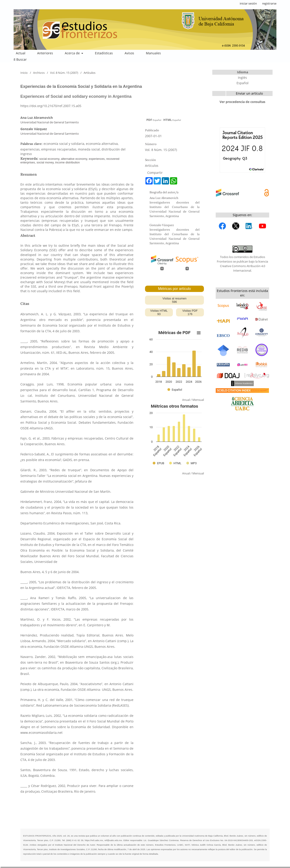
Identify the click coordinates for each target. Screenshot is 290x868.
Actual (21, 53)
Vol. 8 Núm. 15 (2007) (64, 73)
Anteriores (45, 53)
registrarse (269, 3)
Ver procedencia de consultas (242, 102)
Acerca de (73, 53)
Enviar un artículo (249, 93)
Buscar (20, 59)
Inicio (24, 73)
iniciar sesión (248, 3)
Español (243, 83)
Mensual (198, 400)
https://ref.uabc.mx (94, 840)
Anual (186, 400)
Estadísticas (104, 53)
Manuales (153, 53)
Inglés (242, 78)
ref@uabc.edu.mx (113, 840)
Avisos (129, 53)
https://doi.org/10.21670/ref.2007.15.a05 (51, 106)
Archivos (39, 73)
